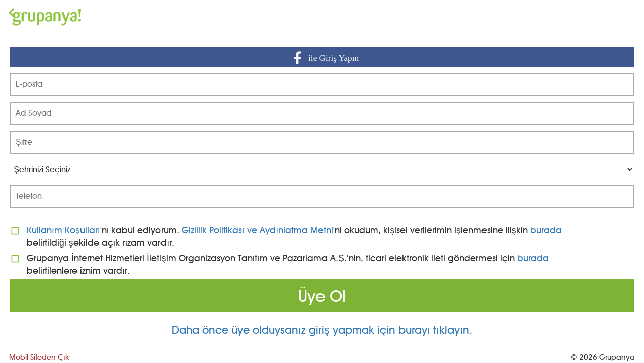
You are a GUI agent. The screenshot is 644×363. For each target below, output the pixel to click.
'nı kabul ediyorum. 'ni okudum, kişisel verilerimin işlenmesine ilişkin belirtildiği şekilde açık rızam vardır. (294, 236)
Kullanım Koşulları (63, 230)
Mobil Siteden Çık (39, 357)
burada (546, 230)
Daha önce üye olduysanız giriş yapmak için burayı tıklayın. (322, 330)
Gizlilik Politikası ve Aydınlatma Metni (257, 230)
